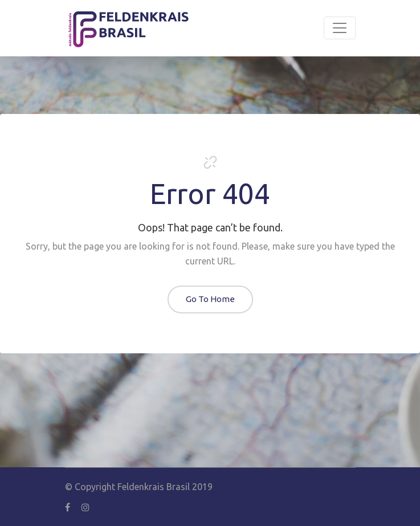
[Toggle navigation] (340, 28)
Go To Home (210, 299)
